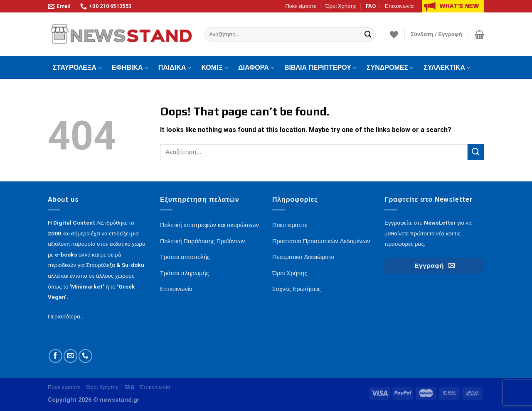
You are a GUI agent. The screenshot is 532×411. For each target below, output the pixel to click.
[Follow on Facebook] (55, 356)
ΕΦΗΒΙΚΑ (130, 68)
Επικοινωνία (399, 6)
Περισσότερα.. (66, 316)
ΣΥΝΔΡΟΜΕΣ (390, 68)
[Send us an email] (70, 356)
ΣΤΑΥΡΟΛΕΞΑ (77, 68)
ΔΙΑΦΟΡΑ (256, 68)
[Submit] (368, 34)
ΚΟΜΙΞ (215, 68)
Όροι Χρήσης (341, 6)
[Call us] (85, 356)
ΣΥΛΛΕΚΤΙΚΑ (447, 68)
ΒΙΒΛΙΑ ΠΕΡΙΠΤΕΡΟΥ (320, 68)
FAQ (371, 6)
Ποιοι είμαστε (300, 6)
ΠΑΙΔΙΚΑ (175, 68)
